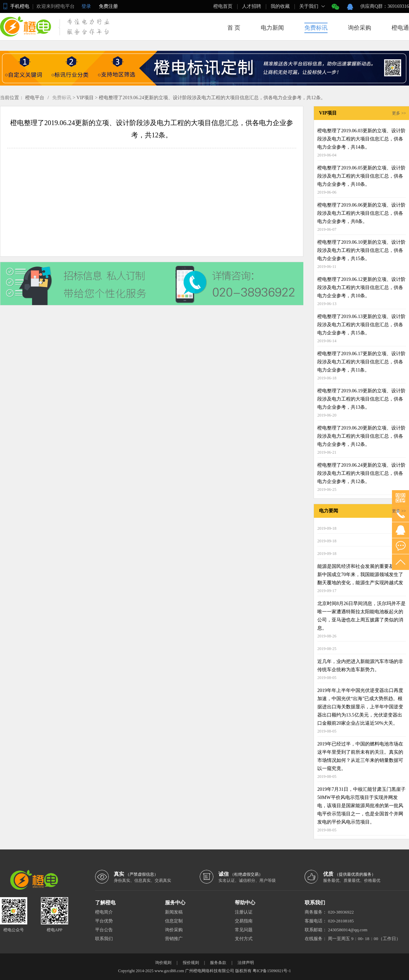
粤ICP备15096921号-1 (272, 971)
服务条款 (218, 963)
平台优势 (104, 921)
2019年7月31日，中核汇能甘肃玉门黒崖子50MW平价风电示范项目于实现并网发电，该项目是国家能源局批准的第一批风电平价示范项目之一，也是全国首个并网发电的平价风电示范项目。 (361, 806)
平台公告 (104, 930)
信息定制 (174, 921)
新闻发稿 (174, 912)
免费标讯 (316, 28)
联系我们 (104, 939)
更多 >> (399, 113)
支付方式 (244, 939)
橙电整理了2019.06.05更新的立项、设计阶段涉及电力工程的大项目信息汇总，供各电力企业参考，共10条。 (361, 176)
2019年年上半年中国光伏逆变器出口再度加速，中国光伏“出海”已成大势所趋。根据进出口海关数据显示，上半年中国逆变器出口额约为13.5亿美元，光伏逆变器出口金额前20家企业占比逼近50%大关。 (360, 707)
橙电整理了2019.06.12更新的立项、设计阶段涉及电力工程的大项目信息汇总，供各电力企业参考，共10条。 (361, 288)
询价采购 (360, 28)
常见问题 (244, 930)
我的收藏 (280, 6)
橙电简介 (104, 912)
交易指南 (244, 921)
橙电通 (400, 28)
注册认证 (244, 912)
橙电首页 (223, 6)
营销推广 (174, 939)
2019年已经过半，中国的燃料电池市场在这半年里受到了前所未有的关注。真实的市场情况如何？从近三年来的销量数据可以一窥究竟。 (360, 756)
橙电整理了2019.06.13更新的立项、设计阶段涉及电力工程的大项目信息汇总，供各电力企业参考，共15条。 (361, 325)
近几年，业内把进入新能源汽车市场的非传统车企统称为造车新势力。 (360, 666)
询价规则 (163, 963)
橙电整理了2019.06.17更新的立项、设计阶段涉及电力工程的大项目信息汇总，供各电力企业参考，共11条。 (361, 362)
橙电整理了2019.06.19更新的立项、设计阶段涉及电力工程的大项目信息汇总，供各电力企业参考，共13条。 (361, 399)
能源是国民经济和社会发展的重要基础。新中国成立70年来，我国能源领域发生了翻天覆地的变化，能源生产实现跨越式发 (360, 575)
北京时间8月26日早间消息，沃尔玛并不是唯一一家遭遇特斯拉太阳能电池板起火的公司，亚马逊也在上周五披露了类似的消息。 (361, 616)
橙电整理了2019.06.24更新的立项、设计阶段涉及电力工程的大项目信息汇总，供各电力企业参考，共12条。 (212, 98)
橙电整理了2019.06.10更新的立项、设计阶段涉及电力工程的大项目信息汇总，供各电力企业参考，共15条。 (361, 250)
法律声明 (246, 963)
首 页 (234, 28)
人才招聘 (252, 6)
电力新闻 (272, 28)
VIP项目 (85, 98)
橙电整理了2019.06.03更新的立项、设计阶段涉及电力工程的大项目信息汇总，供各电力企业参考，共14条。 (361, 139)
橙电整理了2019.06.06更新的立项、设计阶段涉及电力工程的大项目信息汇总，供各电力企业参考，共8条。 (361, 213)
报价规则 (191, 963)
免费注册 (108, 6)
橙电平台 (35, 98)
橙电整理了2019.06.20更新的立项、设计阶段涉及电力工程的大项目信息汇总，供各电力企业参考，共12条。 (361, 436)
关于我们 (309, 6)
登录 (86, 6)
